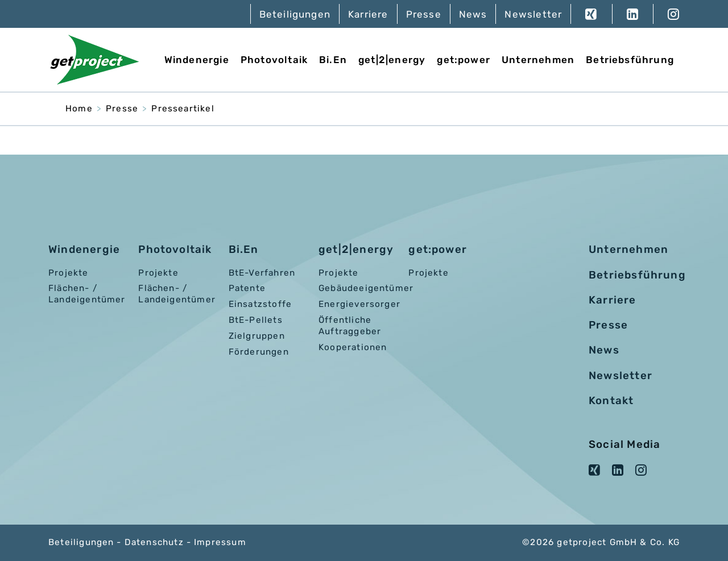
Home (79, 109)
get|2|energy (392, 60)
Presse (424, 14)
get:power (464, 60)
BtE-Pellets (256, 320)
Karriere (368, 14)
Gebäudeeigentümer (366, 288)
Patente (247, 288)
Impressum (220, 542)
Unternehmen (538, 60)
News (473, 14)
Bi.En (333, 60)
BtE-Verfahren (262, 273)
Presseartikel (183, 109)
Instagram (666, 14)
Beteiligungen (295, 14)
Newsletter (533, 14)
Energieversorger (359, 304)
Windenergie (197, 60)
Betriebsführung (630, 60)
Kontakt (611, 401)
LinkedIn (632, 14)
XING (591, 14)
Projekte (69, 273)
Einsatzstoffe (260, 304)
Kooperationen (353, 347)
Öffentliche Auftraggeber (350, 326)
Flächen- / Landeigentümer (87, 294)
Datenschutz (154, 542)
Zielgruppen (257, 336)
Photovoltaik (274, 60)
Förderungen (259, 352)
